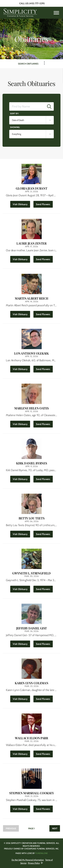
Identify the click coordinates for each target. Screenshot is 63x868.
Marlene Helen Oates (32, 408)
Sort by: (14, 113)
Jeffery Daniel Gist (32, 628)
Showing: (15, 127)
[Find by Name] (27, 106)
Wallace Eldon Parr (32, 738)
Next (55, 828)
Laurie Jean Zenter (32, 243)
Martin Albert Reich (32, 298)
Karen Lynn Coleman (32, 683)
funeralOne (41, 853)
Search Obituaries (28, 64)
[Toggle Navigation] (44, 63)
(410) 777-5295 (37, 3)
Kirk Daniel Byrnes (32, 463)
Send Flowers (44, 203)
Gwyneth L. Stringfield (31, 573)
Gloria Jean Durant (32, 188)
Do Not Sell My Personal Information (28, 860)
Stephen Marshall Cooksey (32, 793)
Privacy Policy (34, 863)
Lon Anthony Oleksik (31, 353)
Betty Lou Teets (32, 518)
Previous (11, 828)
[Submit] (49, 106)
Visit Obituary (21, 203)
